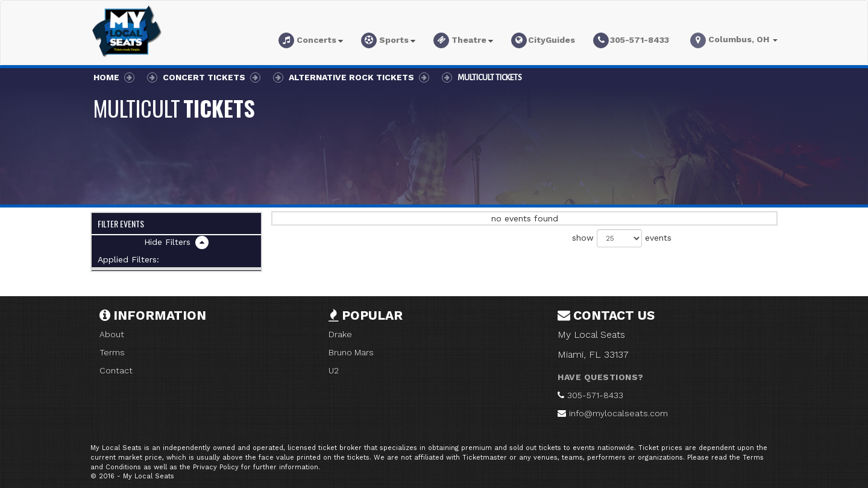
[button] (311, 42)
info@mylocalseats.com (618, 413)
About (112, 334)
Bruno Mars (351, 352)
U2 (334, 370)
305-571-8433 (595, 395)
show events (622, 238)
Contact (116, 370)
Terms (112, 352)
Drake (340, 334)
